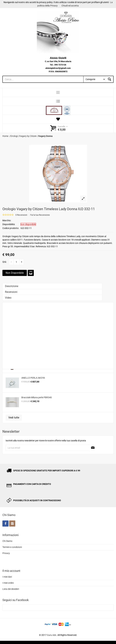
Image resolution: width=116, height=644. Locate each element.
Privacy (6, 553)
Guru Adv (52, 635)
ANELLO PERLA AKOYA (33, 378)
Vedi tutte (14, 418)
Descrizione (12, 286)
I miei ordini (8, 583)
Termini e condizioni (12, 547)
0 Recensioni (21, 215)
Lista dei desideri (11, 589)
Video (8, 298)
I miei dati (7, 577)
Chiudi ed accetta (70, 6)
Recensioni (11, 292)
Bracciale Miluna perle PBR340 (37, 397)
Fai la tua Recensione (40, 215)
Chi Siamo (7, 541)
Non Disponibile (15, 273)
